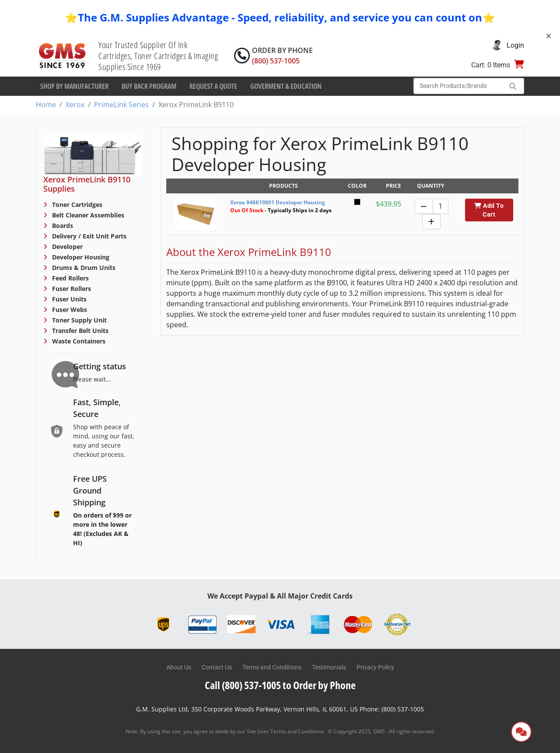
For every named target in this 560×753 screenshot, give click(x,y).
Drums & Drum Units (83, 268)
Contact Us (217, 667)
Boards (62, 226)
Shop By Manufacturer (74, 86)
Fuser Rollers (71, 289)
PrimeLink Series (121, 105)
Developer (66, 247)
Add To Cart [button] (489, 210)
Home (46, 105)
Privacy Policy (375, 667)
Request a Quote (213, 86)
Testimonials (329, 667)
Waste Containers (78, 341)
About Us (179, 667)
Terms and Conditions (272, 667)
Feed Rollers (70, 278)
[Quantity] (441, 206)
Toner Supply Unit (79, 320)
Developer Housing (80, 257)
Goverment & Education (286, 86)
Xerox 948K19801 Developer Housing (278, 202)
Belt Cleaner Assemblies (87, 215)
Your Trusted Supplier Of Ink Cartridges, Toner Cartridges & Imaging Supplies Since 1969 (158, 56)
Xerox (75, 105)
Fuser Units (68, 299)
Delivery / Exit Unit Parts (88, 236)
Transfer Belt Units (79, 331)
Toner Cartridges (76, 205)
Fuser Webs (69, 310)
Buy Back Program (149, 86)
